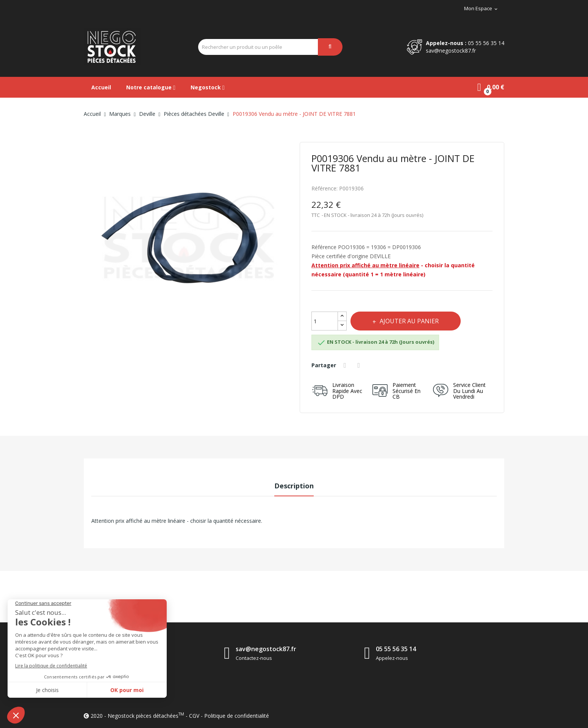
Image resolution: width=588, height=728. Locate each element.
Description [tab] (294, 486)
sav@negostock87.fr (451, 51)
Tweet (360, 365)
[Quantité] (325, 321)
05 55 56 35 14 (486, 43)
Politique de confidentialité (237, 716)
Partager (346, 365)
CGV (194, 716)
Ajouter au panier (409, 321)
